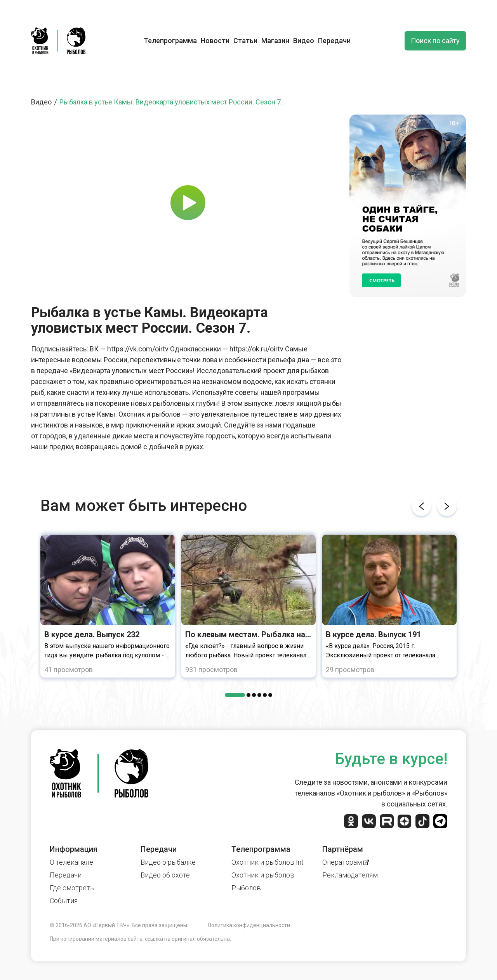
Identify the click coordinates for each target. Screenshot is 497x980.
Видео (304, 41)
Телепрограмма (170, 41)
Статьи (245, 41)
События (64, 901)
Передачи (334, 41)
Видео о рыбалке (168, 862)
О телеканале (71, 862)
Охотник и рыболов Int (268, 862)
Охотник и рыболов (263, 875)
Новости (215, 41)
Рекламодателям (350, 875)
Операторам (346, 862)
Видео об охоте (165, 875)
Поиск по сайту (435, 41)
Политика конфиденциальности (249, 925)
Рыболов (246, 888)
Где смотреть (72, 888)
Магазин (275, 41)
